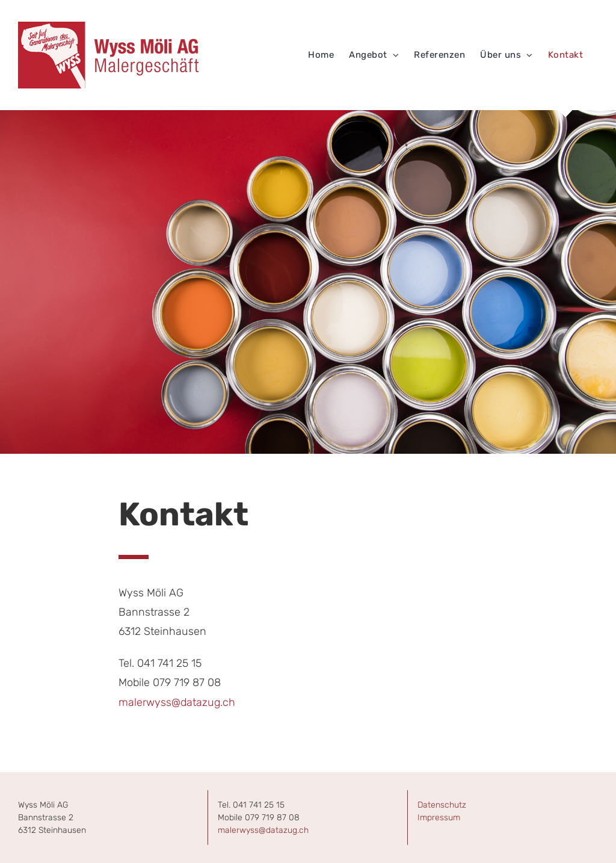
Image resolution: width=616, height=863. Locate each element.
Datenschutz (442, 805)
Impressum (439, 818)
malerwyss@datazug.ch (177, 702)
